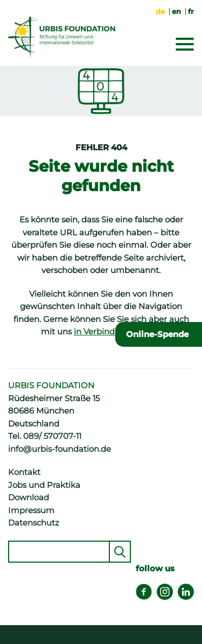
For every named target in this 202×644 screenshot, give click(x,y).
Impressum (31, 510)
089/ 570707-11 (52, 436)
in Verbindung (102, 332)
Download (29, 498)
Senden (120, 552)
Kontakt (24, 472)
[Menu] (185, 46)
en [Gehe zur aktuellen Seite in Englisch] (176, 11)
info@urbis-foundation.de (60, 449)
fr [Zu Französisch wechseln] (191, 11)
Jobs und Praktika (44, 485)
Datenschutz (34, 523)
